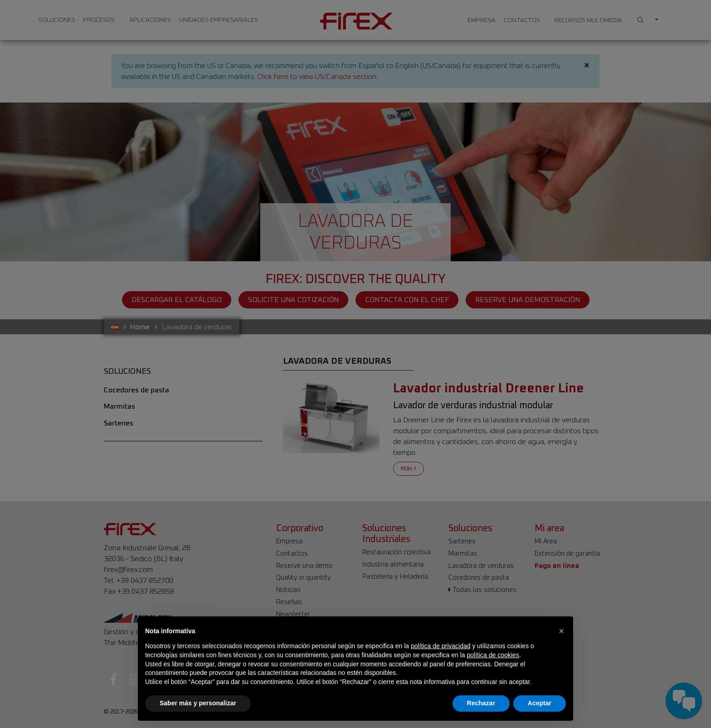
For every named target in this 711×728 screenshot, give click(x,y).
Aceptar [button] (540, 703)
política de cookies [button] (493, 655)
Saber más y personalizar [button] (198, 703)
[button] (561, 631)
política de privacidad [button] (441, 646)
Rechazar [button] (481, 703)
